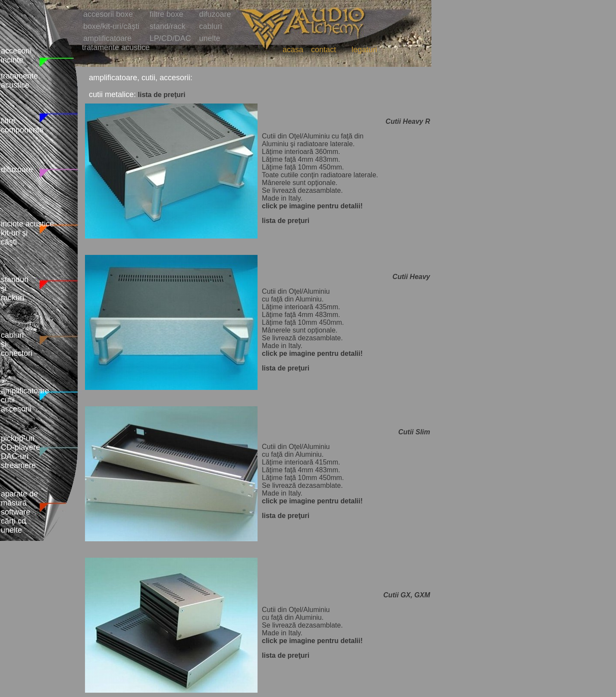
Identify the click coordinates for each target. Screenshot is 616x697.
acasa (293, 50)
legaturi (364, 50)
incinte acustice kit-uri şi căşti (27, 233)
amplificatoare (107, 38)
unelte (210, 38)
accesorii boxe (108, 14)
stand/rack (168, 26)
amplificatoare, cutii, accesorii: (141, 78)
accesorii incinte (16, 55)
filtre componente (22, 125)
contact (324, 50)
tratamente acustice (19, 80)
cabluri (211, 26)
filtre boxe (167, 14)
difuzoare (17, 170)
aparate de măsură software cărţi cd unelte (19, 512)
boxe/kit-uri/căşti (111, 26)
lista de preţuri (162, 95)
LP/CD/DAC (170, 38)
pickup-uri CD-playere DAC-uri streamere (20, 452)
